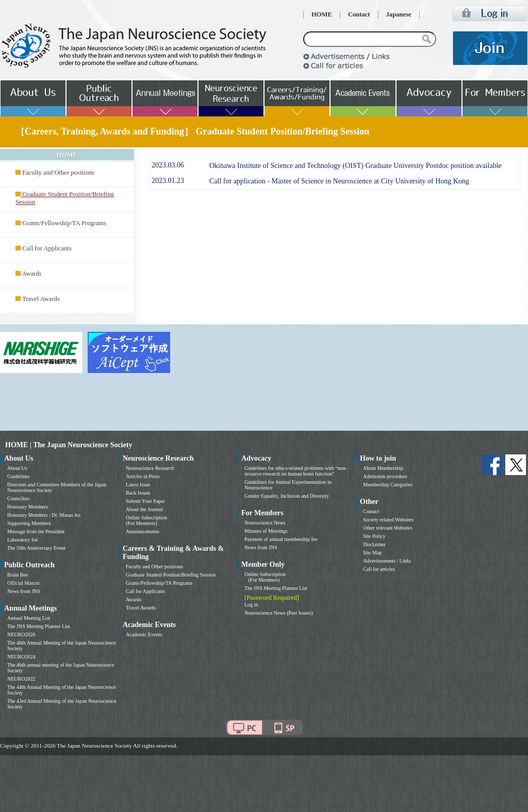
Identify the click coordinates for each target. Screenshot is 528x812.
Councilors (19, 498)
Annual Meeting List (29, 618)
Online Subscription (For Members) (146, 520)
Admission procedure (385, 476)
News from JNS (24, 591)
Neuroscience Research (150, 468)
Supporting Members (29, 523)
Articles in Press (143, 476)
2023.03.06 (168, 165)
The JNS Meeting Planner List (39, 626)
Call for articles (379, 569)
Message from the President (36, 531)
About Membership (383, 468)
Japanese (399, 14)
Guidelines (18, 476)
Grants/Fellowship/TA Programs (64, 223)
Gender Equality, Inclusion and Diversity (287, 496)
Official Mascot (23, 583)
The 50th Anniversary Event (36, 548)
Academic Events (144, 635)
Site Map (372, 553)
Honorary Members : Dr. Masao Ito (44, 515)
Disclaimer (374, 544)
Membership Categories (388, 485)
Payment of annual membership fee (281, 539)
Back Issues (138, 493)
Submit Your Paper (145, 501)
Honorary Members (28, 507)
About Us (17, 468)
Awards (31, 274)
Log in (251, 605)
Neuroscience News (265, 523)
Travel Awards (41, 299)
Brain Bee (18, 575)
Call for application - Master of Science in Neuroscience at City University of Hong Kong (339, 181)
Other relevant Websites (388, 528)
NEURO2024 (21, 657)
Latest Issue (138, 485)
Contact (359, 14)
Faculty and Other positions (58, 173)
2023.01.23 (168, 181)
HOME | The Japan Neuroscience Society (69, 445)
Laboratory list (22, 540)
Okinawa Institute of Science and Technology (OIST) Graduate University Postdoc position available (356, 166)
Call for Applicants (47, 248)
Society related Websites (388, 520)
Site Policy (374, 536)
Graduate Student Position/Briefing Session (171, 575)
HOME (322, 14)
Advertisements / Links (387, 561)
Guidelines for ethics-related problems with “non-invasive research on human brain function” (296, 471)
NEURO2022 (21, 679)
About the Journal (144, 509)
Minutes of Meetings (266, 531)
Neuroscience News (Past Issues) (278, 613)
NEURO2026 (21, 635)
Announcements (143, 531)
